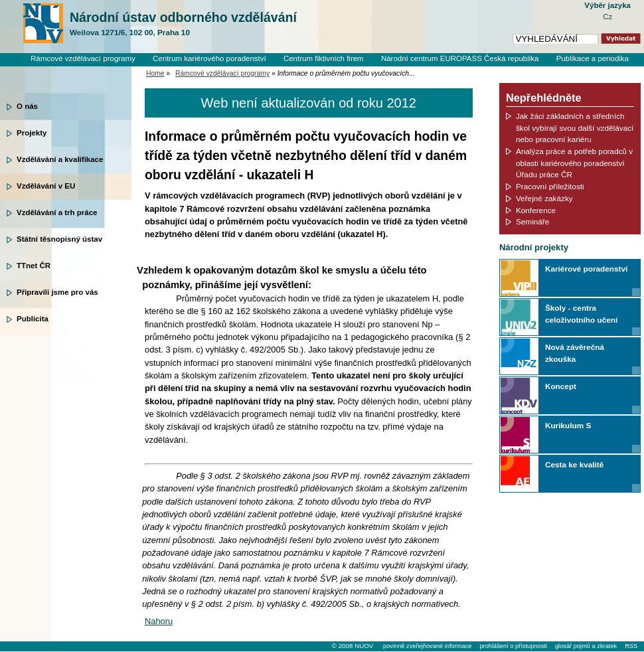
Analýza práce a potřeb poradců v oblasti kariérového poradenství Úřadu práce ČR (574, 163)
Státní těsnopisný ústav (59, 239)
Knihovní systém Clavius (587, 70)
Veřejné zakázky (544, 198)
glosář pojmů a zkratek (586, 646)
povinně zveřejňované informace (427, 646)
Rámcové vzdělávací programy (83, 58)
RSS (631, 646)
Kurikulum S (568, 425)
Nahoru (159, 621)
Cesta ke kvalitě (574, 464)
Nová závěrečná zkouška (575, 353)
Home (155, 73)
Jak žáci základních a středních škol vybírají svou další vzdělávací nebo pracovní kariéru (575, 127)
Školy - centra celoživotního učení (581, 314)
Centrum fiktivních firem (324, 58)
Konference (536, 210)
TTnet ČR (34, 266)
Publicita (33, 319)
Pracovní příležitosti (550, 186)
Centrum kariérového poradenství (209, 58)
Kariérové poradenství (586, 269)
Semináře (532, 221)
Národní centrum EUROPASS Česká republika (460, 58)
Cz (607, 17)
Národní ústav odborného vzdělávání (183, 24)
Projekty (32, 133)
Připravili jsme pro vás (57, 292)
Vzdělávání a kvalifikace (60, 159)
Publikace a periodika (593, 58)
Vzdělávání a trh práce (57, 212)
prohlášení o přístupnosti (513, 646)
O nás (27, 106)
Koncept (561, 386)
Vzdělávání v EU (46, 186)
